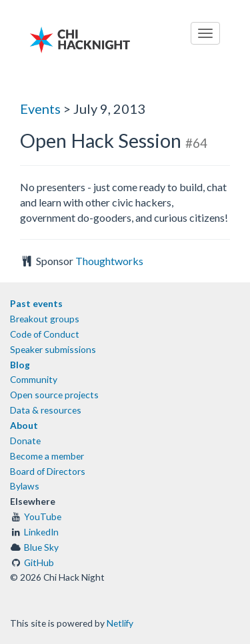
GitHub (39, 562)
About (24, 425)
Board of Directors (48, 471)
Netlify (120, 623)
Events (40, 109)
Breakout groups (45, 319)
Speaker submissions (53, 349)
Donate (25, 441)
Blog (20, 365)
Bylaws (25, 486)
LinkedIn (41, 532)
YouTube (43, 516)
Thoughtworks (109, 261)
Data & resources (46, 410)
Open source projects (54, 395)
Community (34, 379)
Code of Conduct (45, 334)
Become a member (47, 456)
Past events (36, 303)
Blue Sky (41, 547)
